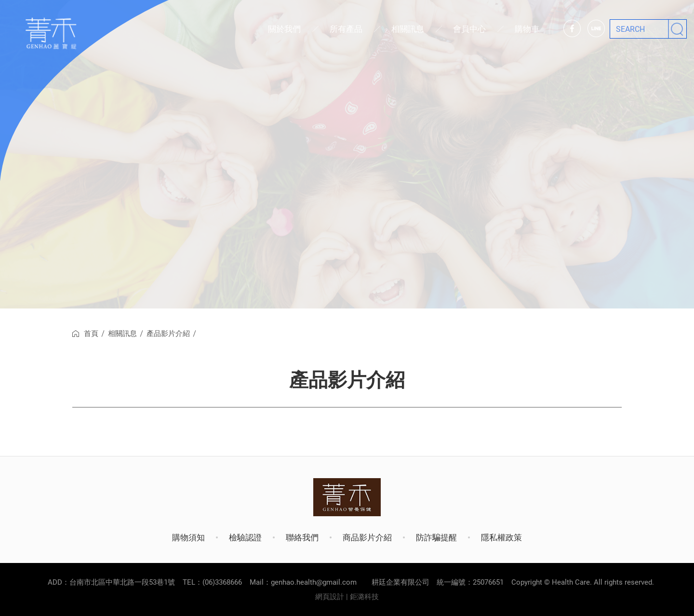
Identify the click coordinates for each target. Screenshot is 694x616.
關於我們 (284, 29)
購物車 (527, 29)
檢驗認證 (245, 537)
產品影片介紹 (168, 334)
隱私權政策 (501, 537)
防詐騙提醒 (436, 537)
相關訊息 (408, 29)
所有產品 (346, 29)
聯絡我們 (302, 537)
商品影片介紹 (367, 537)
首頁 (91, 334)
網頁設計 (330, 597)
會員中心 (469, 29)
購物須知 (188, 537)
